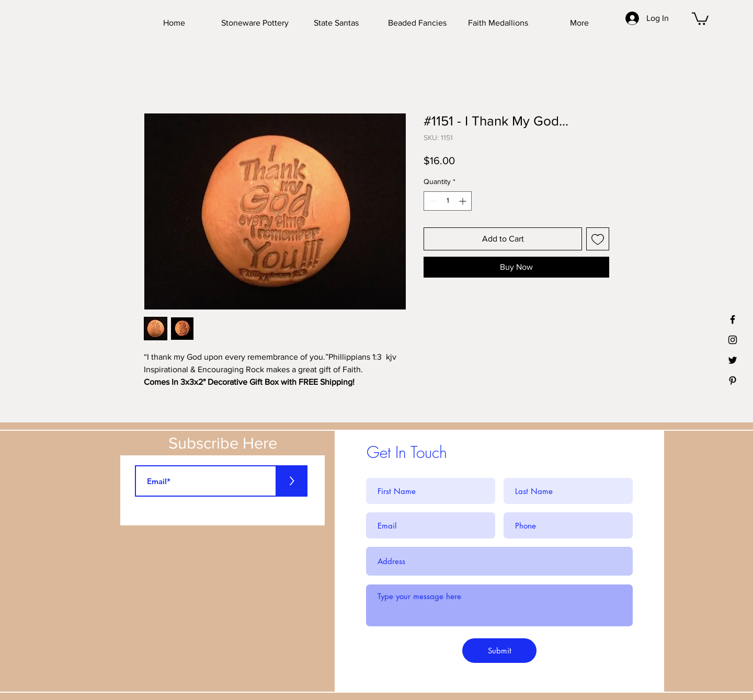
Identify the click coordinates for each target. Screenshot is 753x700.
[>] (292, 481)
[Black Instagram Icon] (733, 340)
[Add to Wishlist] (598, 239)
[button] (700, 18)
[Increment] (464, 201)
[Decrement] (432, 201)
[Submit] (499, 651)
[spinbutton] (448, 201)
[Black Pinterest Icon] (733, 381)
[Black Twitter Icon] (733, 360)
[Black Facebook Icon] (733, 319)
